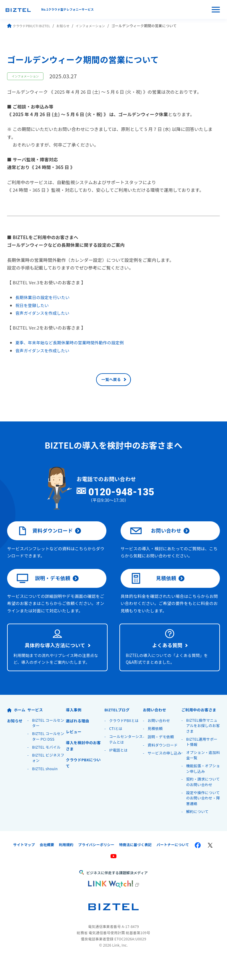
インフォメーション (97, 26)
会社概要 (47, 867)
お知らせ (68, 26)
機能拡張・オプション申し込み (202, 790)
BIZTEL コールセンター (49, 742)
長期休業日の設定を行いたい (45, 297)
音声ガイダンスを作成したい (45, 313)
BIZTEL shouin (46, 789)
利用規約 (66, 867)
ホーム (17, 728)
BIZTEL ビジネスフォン (49, 778)
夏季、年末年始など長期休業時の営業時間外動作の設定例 (74, 342)
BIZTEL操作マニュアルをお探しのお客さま (203, 745)
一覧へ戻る (111, 381)
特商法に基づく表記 (136, 867)
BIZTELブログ (118, 728)
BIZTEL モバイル (47, 767)
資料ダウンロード (45, 536)
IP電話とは (119, 769)
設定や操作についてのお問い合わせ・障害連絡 (202, 820)
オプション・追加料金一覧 (202, 776)
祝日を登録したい (33, 305)
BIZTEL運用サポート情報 (203, 762)
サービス (36, 728)
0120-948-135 (132, 495)
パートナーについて (173, 867)
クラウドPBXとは (125, 739)
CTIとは (116, 747)
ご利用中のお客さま (201, 728)
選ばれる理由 (79, 739)
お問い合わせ (156, 536)
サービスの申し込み (163, 774)
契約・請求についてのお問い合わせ (202, 803)
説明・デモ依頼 (44, 587)
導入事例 (74, 728)
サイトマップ (24, 867)
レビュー (74, 750)
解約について (198, 834)
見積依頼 (154, 587)
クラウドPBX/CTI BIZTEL (31, 26)
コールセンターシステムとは (125, 758)
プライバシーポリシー (96, 867)
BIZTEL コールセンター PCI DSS (49, 756)
